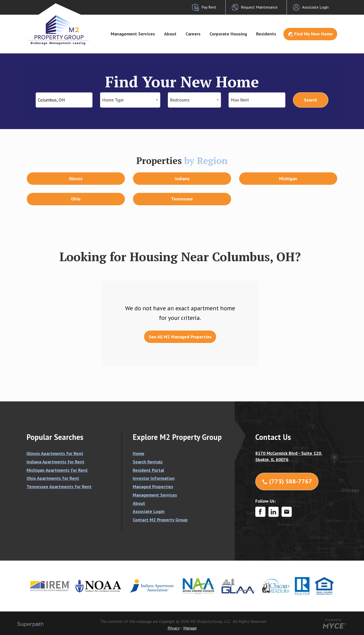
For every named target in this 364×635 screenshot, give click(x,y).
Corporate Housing (228, 34)
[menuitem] (133, 34)
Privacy (174, 628)
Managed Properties (153, 487)
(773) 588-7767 (287, 481)
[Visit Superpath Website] (30, 625)
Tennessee (182, 199)
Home (139, 453)
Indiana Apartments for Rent (55, 462)
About (170, 34)
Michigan (288, 179)
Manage (190, 628)
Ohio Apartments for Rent (53, 478)
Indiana (182, 179)
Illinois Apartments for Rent (55, 453)
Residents (266, 34)
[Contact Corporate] (287, 512)
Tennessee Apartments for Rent (59, 487)
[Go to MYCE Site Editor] (334, 625)
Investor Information (154, 478)
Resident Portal (148, 470)
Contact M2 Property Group (160, 520)
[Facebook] (260, 512)
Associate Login (149, 511)
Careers (193, 34)
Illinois (76, 179)
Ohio (76, 199)
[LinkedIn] (274, 512)
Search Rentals (148, 462)
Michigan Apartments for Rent (57, 470)
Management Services (133, 34)
